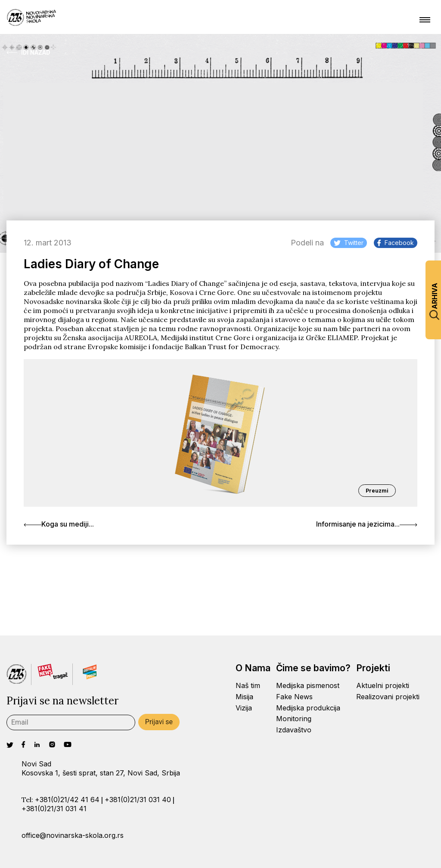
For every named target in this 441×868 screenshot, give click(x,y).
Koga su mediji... (59, 524)
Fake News (294, 697)
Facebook (396, 243)
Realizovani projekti (388, 697)
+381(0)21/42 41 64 (67, 800)
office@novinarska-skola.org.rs (73, 835)
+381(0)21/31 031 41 (54, 809)
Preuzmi (377, 491)
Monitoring (294, 719)
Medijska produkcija (308, 708)
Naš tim (248, 685)
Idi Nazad (28, 53)
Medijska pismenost (308, 685)
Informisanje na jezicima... (367, 524)
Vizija (244, 708)
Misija (244, 697)
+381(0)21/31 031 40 (138, 800)
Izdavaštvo (294, 730)
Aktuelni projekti (383, 685)
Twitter (349, 243)
